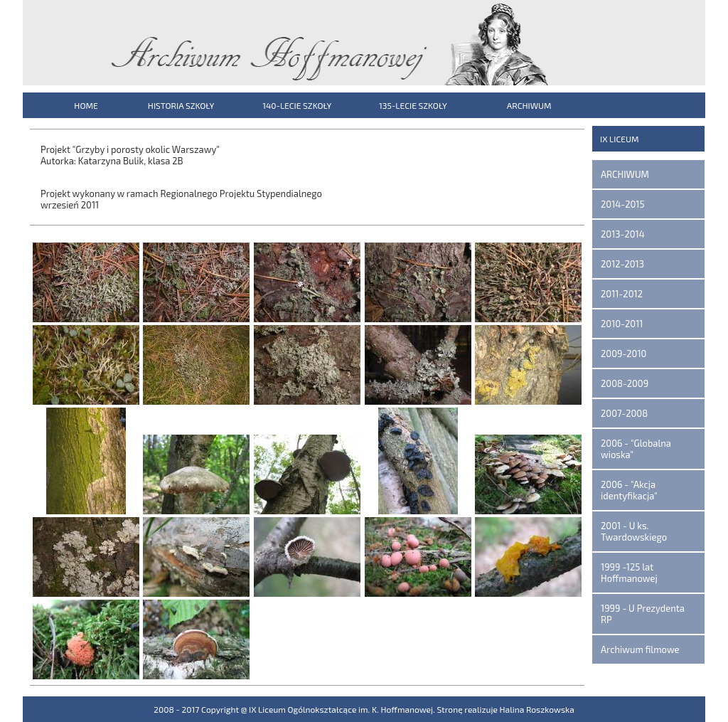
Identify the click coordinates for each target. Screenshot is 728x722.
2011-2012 (622, 294)
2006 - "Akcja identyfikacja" (629, 490)
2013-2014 (623, 234)
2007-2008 (624, 413)
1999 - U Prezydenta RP (643, 614)
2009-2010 (623, 354)
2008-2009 (625, 383)
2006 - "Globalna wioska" (636, 449)
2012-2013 (622, 264)
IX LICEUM (620, 139)
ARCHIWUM (529, 105)
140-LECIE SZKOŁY (297, 105)
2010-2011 (622, 324)
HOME (86, 105)
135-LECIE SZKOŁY (413, 105)
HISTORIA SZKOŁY (181, 105)
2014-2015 (622, 204)
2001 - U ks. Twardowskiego (634, 531)
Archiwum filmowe (640, 649)
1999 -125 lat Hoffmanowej (629, 573)
